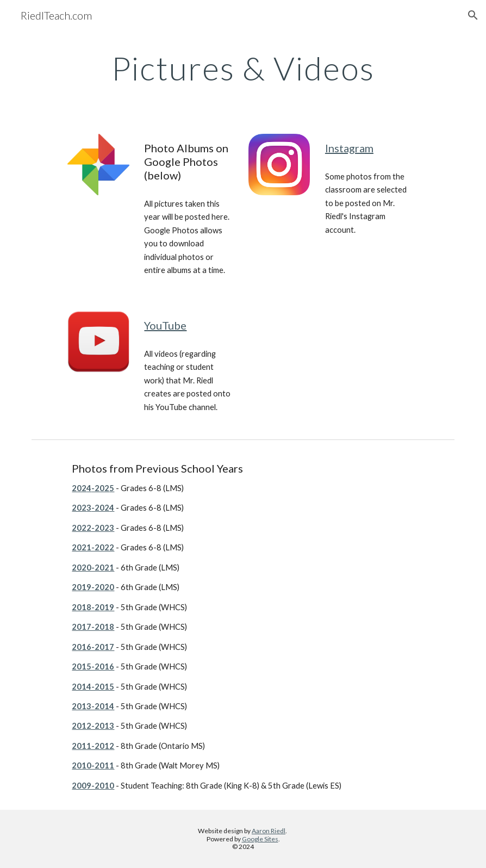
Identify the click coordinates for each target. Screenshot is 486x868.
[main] (243, 68)
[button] (473, 15)
